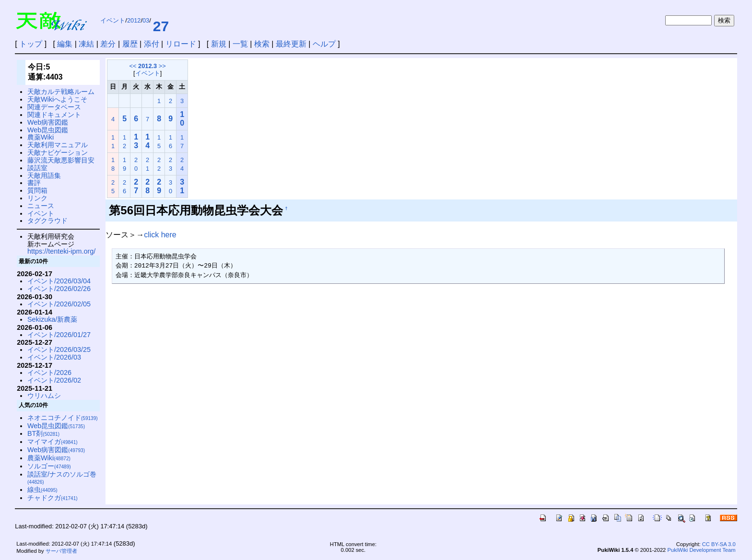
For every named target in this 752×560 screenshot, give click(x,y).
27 (161, 26)
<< (133, 66)
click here (160, 235)
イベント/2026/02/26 (59, 289)
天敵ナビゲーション (58, 152)
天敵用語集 (44, 175)
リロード (181, 44)
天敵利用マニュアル (58, 145)
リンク (37, 198)
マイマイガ (53, 442)
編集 (65, 44)
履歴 (130, 44)
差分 (108, 44)
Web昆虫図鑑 (48, 130)
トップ (31, 44)
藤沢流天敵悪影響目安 (61, 160)
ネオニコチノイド (63, 418)
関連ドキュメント (54, 115)
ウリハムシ (44, 396)
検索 (262, 44)
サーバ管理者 (61, 551)
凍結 (86, 44)
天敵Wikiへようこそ (57, 99)
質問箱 (37, 190)
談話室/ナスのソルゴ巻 (62, 478)
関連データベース (54, 107)
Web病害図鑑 (48, 122)
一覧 (240, 44)
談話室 (37, 168)
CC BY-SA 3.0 (719, 544)
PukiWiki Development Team (701, 550)
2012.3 (147, 66)
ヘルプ (324, 44)
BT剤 (43, 433)
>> (162, 66)
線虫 (42, 490)
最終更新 (291, 44)
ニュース (41, 206)
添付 (152, 44)
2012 (134, 20)
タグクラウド (47, 221)
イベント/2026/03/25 (59, 350)
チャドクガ (53, 498)
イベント (113, 20)
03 (146, 20)
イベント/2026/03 (54, 357)
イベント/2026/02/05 (59, 304)
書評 (34, 183)
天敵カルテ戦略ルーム (61, 92)
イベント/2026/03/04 (59, 281)
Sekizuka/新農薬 (52, 319)
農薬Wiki (41, 137)
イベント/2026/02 (54, 380)
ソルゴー (49, 466)
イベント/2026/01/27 (59, 335)
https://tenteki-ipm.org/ (61, 251)
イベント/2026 (49, 373)
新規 (219, 44)
